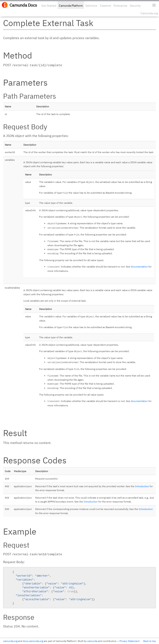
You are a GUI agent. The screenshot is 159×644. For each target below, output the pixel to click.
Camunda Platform (71, 6)
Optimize (91, 6)
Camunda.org (149, 13)
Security (135, 6)
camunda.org (10, 641)
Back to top (150, 641)
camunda (92, 641)
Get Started (49, 6)
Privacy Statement (129, 641)
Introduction (142, 486)
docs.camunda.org (33, 641)
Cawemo (105, 6)
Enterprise (120, 6)
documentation (139, 267)
